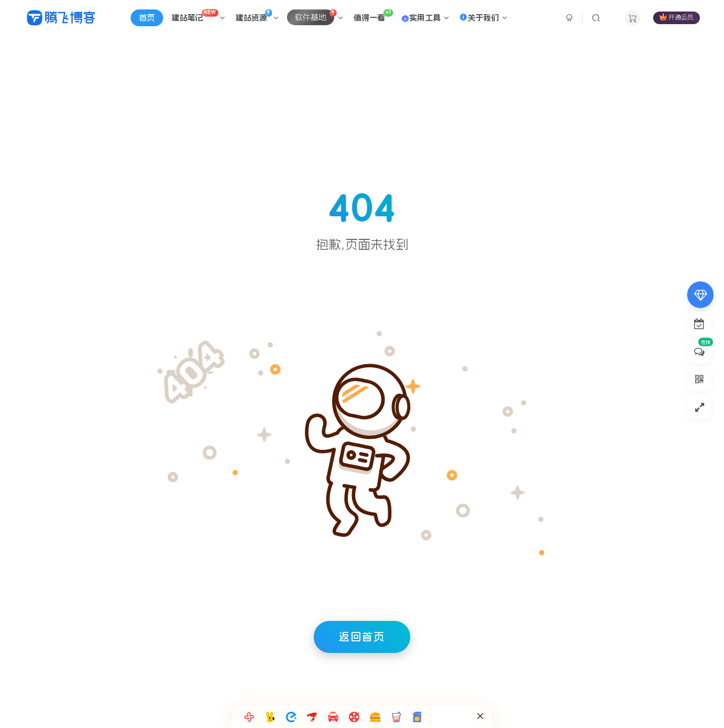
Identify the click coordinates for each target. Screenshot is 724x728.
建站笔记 (199, 15)
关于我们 (483, 18)
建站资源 (257, 15)
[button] (249, 716)
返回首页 (362, 637)
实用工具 (425, 19)
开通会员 (677, 17)
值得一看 (373, 15)
